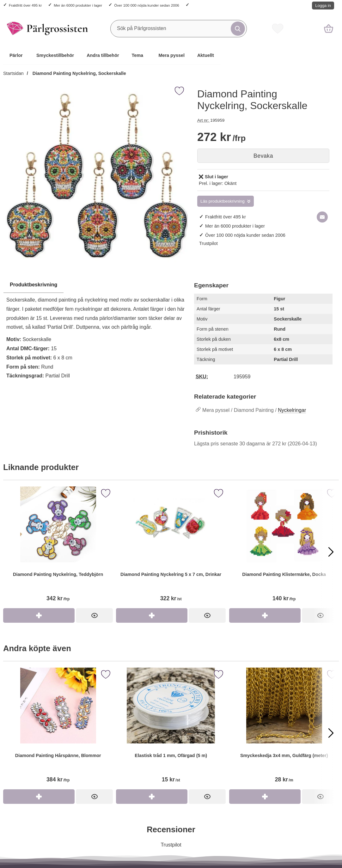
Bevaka (263, 156)
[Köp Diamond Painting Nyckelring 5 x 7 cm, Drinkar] (152, 615)
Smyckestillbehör (55, 55)
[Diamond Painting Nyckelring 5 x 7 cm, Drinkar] (171, 547)
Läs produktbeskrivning (223, 201)
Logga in (323, 6)
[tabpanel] (95, 332)
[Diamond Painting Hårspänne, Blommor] (58, 728)
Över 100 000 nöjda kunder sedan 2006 (147, 5)
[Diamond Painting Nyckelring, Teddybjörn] (58, 547)
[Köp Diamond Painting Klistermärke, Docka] (265, 615)
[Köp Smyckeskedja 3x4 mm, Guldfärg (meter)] (265, 797)
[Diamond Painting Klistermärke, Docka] (284, 547)
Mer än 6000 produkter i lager (78, 5)
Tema (138, 55)
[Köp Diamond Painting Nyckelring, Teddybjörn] (39, 615)
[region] (95, 285)
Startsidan (13, 73)
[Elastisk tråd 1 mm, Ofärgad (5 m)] (171, 728)
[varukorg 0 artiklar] (329, 28)
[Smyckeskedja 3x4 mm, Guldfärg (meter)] (284, 728)
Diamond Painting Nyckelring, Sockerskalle (79, 73)
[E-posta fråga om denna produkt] (322, 217)
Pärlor (16, 55)
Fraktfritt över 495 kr (25, 5)
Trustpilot (208, 243)
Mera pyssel (172, 55)
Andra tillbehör (103, 55)
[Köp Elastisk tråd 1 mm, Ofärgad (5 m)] (152, 797)
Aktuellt (206, 55)
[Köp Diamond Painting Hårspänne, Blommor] (39, 797)
